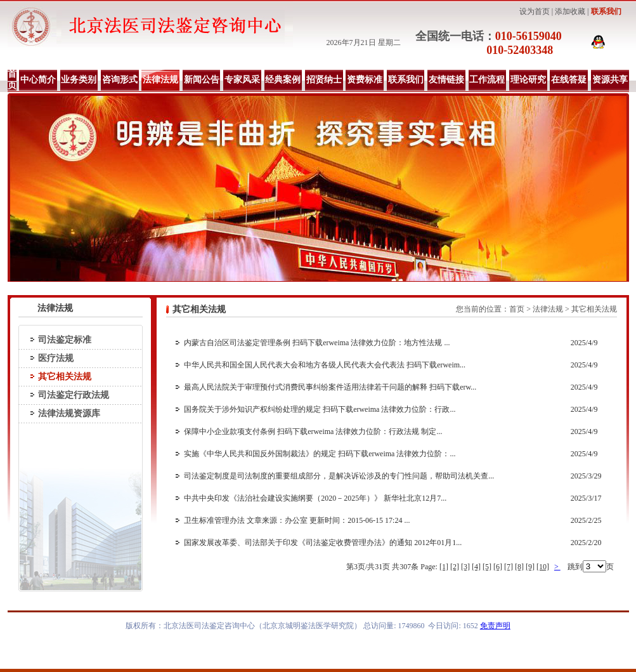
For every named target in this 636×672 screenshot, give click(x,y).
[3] (465, 567)
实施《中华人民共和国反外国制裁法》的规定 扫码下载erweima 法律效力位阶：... (320, 454)
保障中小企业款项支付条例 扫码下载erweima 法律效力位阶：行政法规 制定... (313, 432)
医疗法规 (56, 358)
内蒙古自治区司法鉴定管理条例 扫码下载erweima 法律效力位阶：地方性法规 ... (317, 343)
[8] (519, 567)
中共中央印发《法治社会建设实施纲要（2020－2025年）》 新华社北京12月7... (315, 498)
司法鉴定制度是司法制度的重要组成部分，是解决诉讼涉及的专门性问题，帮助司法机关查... (339, 476)
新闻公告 (202, 80)
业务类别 (79, 80)
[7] (509, 567)
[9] (530, 567)
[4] (476, 567)
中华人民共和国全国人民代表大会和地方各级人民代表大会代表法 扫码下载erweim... (325, 365)
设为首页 (535, 11)
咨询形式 (120, 80)
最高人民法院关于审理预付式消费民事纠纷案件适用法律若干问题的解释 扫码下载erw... (330, 387)
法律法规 (160, 80)
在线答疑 (569, 80)
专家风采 (242, 80)
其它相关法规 (65, 377)
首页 (12, 80)
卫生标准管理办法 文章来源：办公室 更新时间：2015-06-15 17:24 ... (297, 520)
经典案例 (283, 80)
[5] (487, 567)
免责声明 (495, 626)
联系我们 (606, 11)
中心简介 (38, 80)
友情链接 (446, 80)
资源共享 (610, 80)
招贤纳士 (324, 80)
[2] (455, 567)
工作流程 (487, 80)
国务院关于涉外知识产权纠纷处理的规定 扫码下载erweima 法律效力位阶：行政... (320, 409)
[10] (543, 567)
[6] (498, 567)
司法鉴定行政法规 (74, 395)
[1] (444, 567)
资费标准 (365, 80)
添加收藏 (570, 11)
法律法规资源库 (69, 413)
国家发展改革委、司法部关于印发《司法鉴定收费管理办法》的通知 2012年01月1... (323, 543)
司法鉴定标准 (65, 340)
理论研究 (528, 80)
